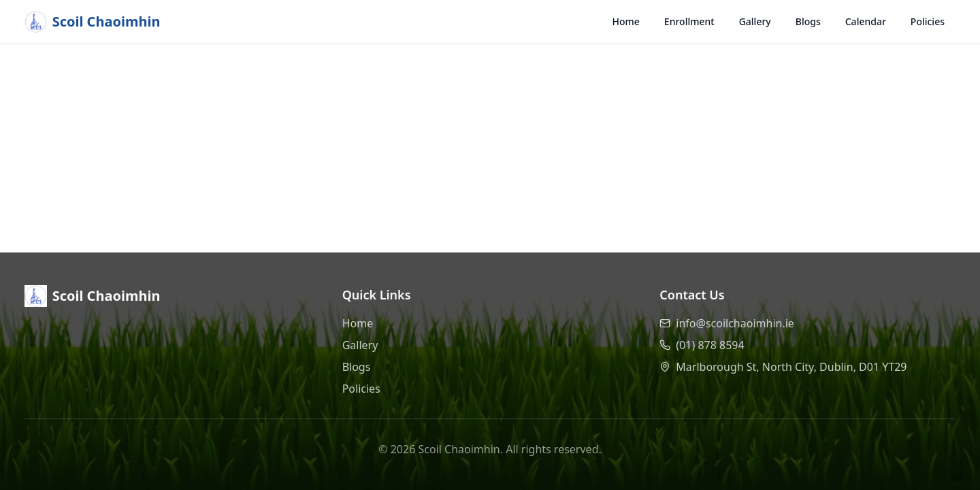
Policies (928, 21)
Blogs (808, 21)
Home (626, 21)
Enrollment (689, 21)
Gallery (755, 21)
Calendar (866, 21)
